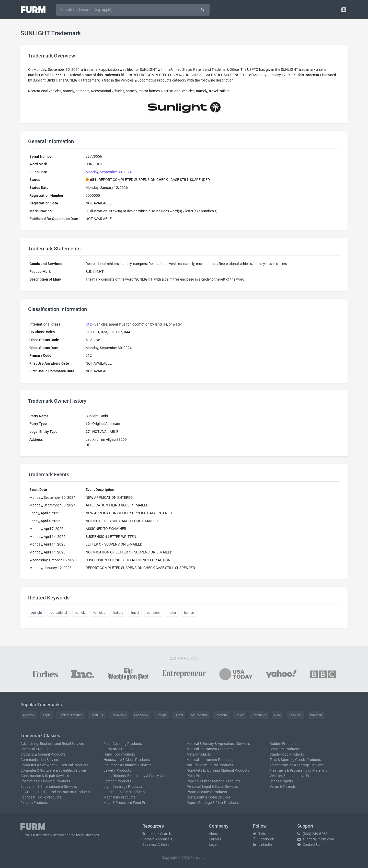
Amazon (29, 715)
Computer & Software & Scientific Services (54, 770)
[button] (344, 10)
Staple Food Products (287, 754)
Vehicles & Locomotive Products (295, 776)
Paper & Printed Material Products (214, 781)
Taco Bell (295, 715)
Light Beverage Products (123, 786)
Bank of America (71, 715)
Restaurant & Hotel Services (209, 797)
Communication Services (40, 760)
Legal (213, 844)
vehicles (99, 613)
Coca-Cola (119, 715)
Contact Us (309, 844)
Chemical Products (35, 749)
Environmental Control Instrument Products (55, 792)
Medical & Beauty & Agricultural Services (218, 744)
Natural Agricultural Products (210, 765)
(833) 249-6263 (312, 834)
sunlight (36, 613)
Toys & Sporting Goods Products (295, 760)
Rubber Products (283, 744)
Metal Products (199, 754)
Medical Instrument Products (210, 749)
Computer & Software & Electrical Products (54, 765)
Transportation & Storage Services (297, 765)
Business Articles (156, 844)
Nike (278, 715)
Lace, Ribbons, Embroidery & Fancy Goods (137, 776)
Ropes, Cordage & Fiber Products (213, 803)
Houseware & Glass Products (127, 760)
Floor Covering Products (123, 744)
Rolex (240, 715)
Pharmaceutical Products (207, 792)
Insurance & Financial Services (127, 765)
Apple (47, 715)
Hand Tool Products (119, 754)
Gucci (179, 715)
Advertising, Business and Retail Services (53, 744)
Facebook (141, 715)
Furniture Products (118, 749)
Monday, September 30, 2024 (109, 172)
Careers (215, 839)
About (214, 834)
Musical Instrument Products (210, 760)
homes (189, 613)
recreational (58, 613)
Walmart (316, 715)
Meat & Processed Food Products (130, 803)
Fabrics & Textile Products (41, 797)
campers (153, 613)
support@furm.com (316, 839)
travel (135, 613)
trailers (118, 613)
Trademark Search (157, 834)
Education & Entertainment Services (49, 786)
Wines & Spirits (281, 781)
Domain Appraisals (157, 839)
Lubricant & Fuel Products (124, 792)
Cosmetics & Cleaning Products (45, 781)
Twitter (261, 834)
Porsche (222, 715)
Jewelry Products (117, 770)
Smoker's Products (284, 749)
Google (162, 715)
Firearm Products (34, 803)
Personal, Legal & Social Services (212, 786)
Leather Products (117, 781)
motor (172, 613)
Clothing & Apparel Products (43, 754)
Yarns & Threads (283, 786)
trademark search (50, 835)
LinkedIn (262, 844)
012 (89, 324)
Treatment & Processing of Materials (298, 770)
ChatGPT (97, 715)
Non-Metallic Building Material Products (218, 770)
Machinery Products (119, 797)
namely (80, 613)
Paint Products (198, 776)
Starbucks (259, 715)
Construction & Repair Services (45, 776)
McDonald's (199, 715)
